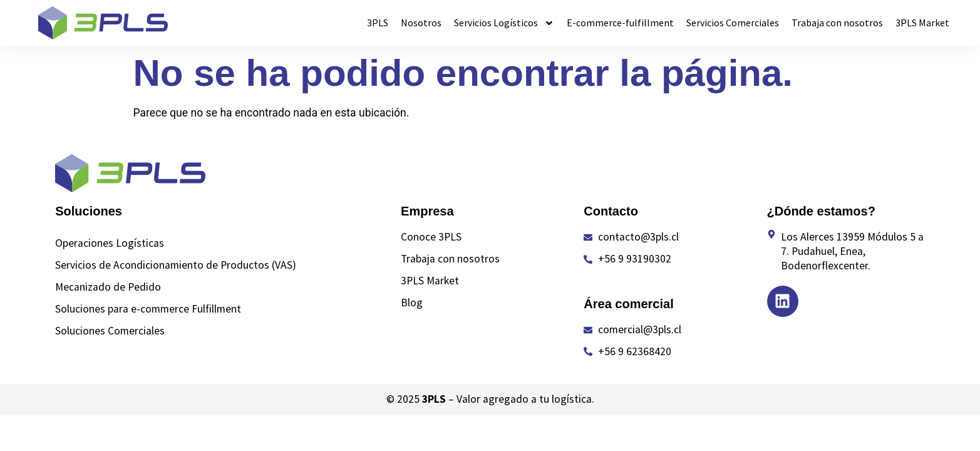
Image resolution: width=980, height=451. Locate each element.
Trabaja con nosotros (837, 23)
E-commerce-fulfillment (620, 23)
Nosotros (421, 23)
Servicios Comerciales (733, 23)
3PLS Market (922, 23)
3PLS (378, 23)
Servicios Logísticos (504, 23)
